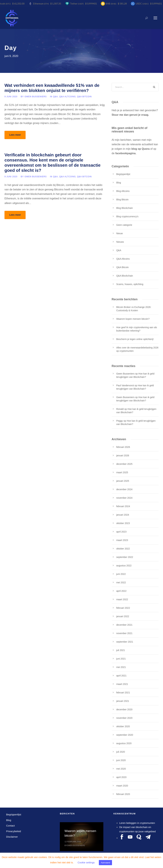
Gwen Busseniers (36, 97)
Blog (119, 183)
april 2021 (121, 676)
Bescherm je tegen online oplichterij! (135, 339)
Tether (78, 4)
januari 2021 (123, 701)
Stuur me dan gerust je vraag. (130, 115)
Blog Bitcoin (122, 200)
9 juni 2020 (11, 97)
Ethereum (42, 4)
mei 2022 (121, 582)
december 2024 (124, 489)
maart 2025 (122, 472)
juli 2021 (121, 650)
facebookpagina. (126, 153)
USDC (143, 4)
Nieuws (120, 242)
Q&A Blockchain (125, 276)
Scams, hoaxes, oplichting (130, 284)
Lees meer (15, 135)
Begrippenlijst (123, 174)
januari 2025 (123, 481)
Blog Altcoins (123, 191)
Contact (10, 826)
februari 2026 (123, 447)
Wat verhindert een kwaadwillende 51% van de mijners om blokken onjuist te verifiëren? (52, 88)
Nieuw (120, 233)
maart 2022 (122, 599)
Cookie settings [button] (86, 862)
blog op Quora (140, 149)
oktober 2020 (123, 726)
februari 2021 (123, 693)
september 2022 (125, 557)
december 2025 (124, 464)
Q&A (55, 97)
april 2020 (121, 777)
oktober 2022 (123, 549)
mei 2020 (121, 769)
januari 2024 (123, 515)
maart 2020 (122, 786)
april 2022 (121, 591)
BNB (112, 4)
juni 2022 (121, 574)
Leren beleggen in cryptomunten (137, 823)
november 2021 (124, 633)
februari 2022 (123, 608)
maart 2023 (122, 540)
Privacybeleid (14, 831)
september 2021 (125, 642)
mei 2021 (121, 667)
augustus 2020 (124, 743)
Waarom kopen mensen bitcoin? (133, 319)
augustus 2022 (124, 566)
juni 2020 (121, 760)
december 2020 (124, 709)
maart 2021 (122, 684)
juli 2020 (121, 752)
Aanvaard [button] (106, 863)
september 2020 (125, 735)
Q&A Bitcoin (84, 97)
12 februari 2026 (73, 842)
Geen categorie (124, 225)
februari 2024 (123, 506)
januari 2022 (123, 616)
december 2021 (124, 625)
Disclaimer (12, 837)
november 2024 (124, 498)
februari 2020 (123, 794)
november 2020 (124, 718)
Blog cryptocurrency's (127, 216)
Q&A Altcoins (67, 97)
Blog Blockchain (125, 208)
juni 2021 (121, 659)
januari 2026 (123, 455)
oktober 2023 (123, 523)
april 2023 (121, 532)
